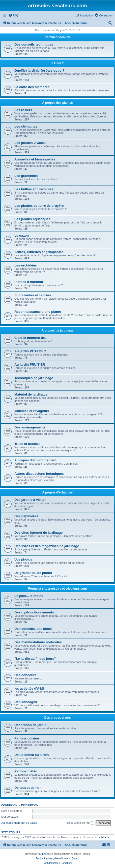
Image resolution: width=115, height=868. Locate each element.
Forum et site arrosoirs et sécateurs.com (57, 589)
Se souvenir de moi (80, 823)
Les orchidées (26, 265)
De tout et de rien (28, 788)
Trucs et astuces (27, 444)
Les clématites (26, 126)
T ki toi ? (57, 63)
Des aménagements (30, 427)
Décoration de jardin (31, 725)
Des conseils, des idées (33, 629)
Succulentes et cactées (33, 295)
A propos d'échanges (57, 492)
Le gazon (22, 235)
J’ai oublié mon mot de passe (19, 823)
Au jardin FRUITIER (30, 365)
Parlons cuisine (27, 738)
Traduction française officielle (52, 859)
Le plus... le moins (29, 596)
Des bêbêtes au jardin (32, 755)
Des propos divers (58, 718)
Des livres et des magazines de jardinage (47, 546)
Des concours (25, 675)
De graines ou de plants (33, 573)
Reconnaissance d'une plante (38, 312)
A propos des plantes (57, 103)
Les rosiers (23, 110)
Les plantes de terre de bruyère (39, 206)
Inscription (30, 805)
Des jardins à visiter (30, 500)
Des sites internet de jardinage (38, 533)
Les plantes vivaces (30, 143)
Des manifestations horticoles (38, 642)
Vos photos (23, 559)
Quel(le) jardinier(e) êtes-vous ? (39, 70)
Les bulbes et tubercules (34, 189)
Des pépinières (26, 516)
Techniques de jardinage (34, 378)
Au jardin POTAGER (30, 351)
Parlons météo (26, 771)
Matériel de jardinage (31, 394)
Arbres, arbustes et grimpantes (39, 252)
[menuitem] (13, 15)
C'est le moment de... (31, 338)
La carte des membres (32, 87)
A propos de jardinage (57, 330)
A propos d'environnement (35, 460)
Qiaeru (75, 859)
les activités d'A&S (29, 688)
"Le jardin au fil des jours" (35, 659)
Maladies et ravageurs (32, 411)
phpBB (46, 854)
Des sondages (26, 702)
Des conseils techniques (34, 44)
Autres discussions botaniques (39, 474)
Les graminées (26, 176)
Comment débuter (58, 37)
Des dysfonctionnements (34, 612)
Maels (105, 837)
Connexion (9, 805)
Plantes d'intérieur (29, 282)
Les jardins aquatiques (32, 219)
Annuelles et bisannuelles (35, 159)
